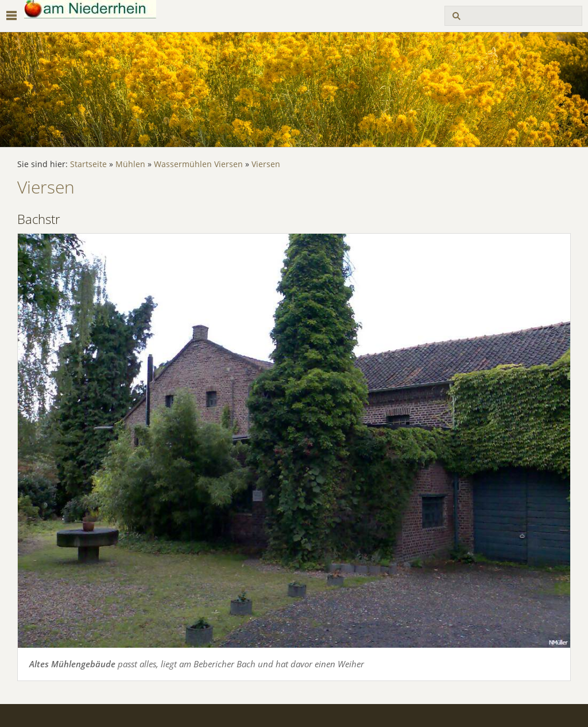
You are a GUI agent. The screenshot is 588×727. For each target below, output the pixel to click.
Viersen (266, 164)
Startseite (88, 164)
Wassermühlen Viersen (198, 164)
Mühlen (130, 164)
